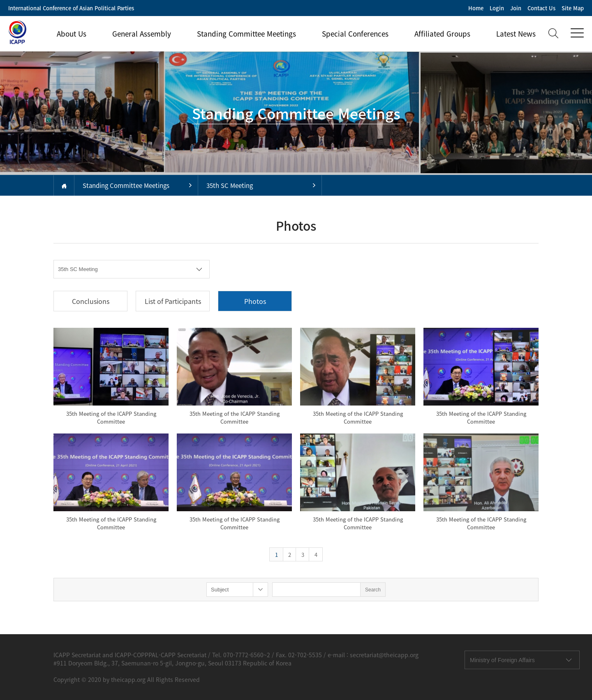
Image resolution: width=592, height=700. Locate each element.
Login (497, 8)
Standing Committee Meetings (246, 34)
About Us (72, 34)
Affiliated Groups (442, 34)
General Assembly (142, 34)
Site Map (573, 8)
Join (516, 8)
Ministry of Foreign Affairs (502, 660)
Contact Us (541, 8)
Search (373, 590)
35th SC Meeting (230, 185)
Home (476, 8)
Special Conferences (355, 34)
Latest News (516, 34)
